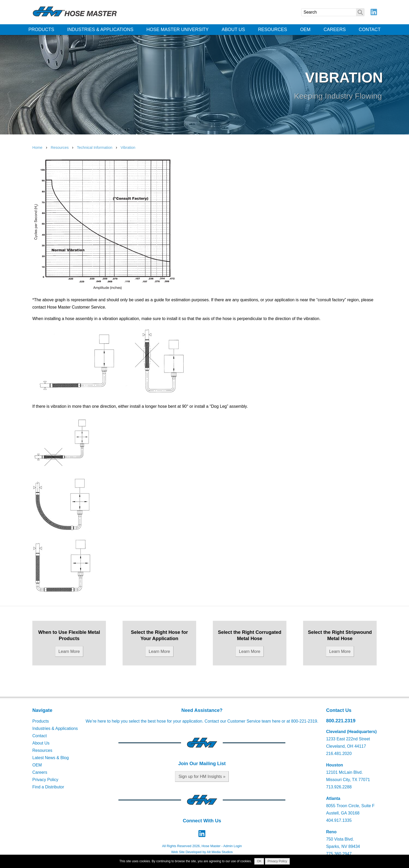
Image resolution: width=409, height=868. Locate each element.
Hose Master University (178, 29)
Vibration (128, 147)
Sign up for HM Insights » (202, 777)
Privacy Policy (45, 780)
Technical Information (95, 147)
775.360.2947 (339, 854)
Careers (335, 29)
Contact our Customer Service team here (242, 721)
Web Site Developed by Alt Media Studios (202, 852)
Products (41, 29)
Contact (370, 29)
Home (37, 147)
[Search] (333, 12)
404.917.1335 (339, 820)
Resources (272, 29)
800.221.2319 (341, 721)
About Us (233, 29)
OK (259, 861)
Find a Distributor (48, 787)
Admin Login (233, 846)
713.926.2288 (339, 787)
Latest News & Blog (51, 758)
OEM (305, 29)
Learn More (69, 651)
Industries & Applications (100, 29)
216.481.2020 (339, 754)
